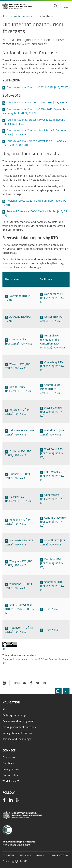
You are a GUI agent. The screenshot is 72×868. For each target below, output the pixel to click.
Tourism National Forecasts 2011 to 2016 (38, 87)
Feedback (8, 763)
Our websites (10, 775)
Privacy (40, 856)
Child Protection (58, 856)
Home (5, 16)
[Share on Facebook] (31, 683)
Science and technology (17, 739)
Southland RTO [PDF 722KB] (52, 586)
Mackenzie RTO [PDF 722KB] (52, 412)
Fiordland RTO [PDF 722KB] (52, 563)
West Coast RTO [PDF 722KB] (52, 453)
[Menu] (66, 6)
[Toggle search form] (56, 6)
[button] (66, 691)
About (6, 709)
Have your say (11, 769)
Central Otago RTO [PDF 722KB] (53, 522)
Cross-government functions (19, 727)
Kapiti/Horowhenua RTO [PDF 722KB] (20, 609)
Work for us (9, 781)
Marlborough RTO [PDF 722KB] (52, 298)
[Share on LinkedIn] (44, 683)
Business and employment (18, 721)
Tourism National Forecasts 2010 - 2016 (37, 103)
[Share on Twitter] (38, 683)
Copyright (8, 856)
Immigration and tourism (22, 16)
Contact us (9, 757)
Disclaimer (25, 856)
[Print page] (4, 683)
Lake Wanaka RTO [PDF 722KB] (53, 476)
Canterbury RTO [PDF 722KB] (52, 366)
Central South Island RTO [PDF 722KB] (51, 389)
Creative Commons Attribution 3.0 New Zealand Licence (36, 661)
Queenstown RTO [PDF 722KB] (52, 499)
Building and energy (14, 715)
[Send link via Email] (25, 683)
